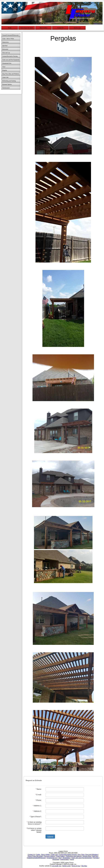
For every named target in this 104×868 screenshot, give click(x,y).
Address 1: (37, 806)
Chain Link (5, 77)
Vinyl (4, 67)
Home (10, 28)
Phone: (38, 800)
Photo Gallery (43, 28)
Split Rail (5, 46)
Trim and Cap (6, 53)
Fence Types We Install (27, 28)
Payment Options (7, 84)
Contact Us (60, 28)
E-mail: (38, 795)
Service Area (77, 28)
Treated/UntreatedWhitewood (10, 35)
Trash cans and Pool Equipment (11, 60)
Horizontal (5, 49)
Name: (39, 789)
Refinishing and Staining (9, 81)
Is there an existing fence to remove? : (34, 823)
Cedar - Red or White (8, 39)
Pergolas (5, 70)
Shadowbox (5, 42)
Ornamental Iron (7, 63)
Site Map (84, 866)
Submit (50, 837)
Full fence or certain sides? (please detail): (34, 830)
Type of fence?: (35, 817)
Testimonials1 (6, 88)
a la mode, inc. (57, 866)
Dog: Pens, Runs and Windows (11, 74)
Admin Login (66, 866)
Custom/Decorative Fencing (10, 56)
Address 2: (37, 811)
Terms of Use (76, 866)
